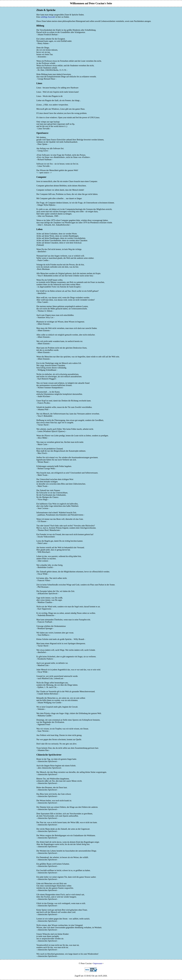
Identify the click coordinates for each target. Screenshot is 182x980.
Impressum (98, 963)
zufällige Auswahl (48, 17)
